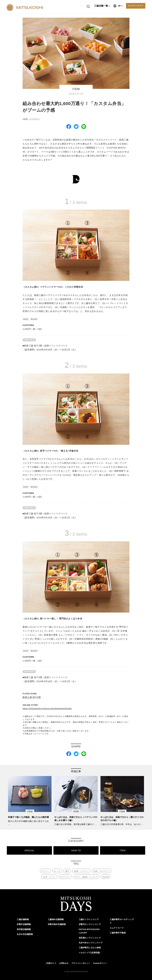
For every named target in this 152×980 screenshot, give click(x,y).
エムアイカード (117, 927)
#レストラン (65, 877)
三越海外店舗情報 (56, 919)
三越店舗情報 (23, 919)
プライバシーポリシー (81, 963)
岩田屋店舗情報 (24, 929)
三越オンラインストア (89, 919)
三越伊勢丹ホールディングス (122, 921)
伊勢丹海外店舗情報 (57, 924)
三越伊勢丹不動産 (118, 932)
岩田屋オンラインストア (90, 937)
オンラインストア (136, 6)
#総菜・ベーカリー (31, 119)
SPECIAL (29, 850)
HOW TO (76, 850)
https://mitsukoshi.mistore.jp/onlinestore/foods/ (47, 708)
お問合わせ (64, 963)
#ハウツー (45, 871)
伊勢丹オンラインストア (90, 924)
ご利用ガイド (51, 963)
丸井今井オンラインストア (91, 942)
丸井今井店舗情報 (25, 934)
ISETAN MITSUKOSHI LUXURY (89, 930)
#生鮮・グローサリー (102, 871)
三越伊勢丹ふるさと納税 (90, 947)
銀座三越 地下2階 (32, 697)
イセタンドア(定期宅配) (90, 952)
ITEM (123, 850)
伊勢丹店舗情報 (24, 924)
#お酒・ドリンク (49, 877)
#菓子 (67, 871)
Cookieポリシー (100, 963)
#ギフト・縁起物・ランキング (86, 877)
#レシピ (57, 871)
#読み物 (105, 877)
